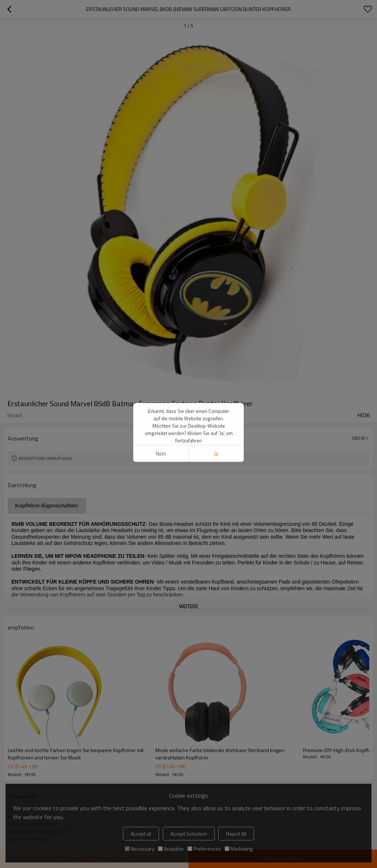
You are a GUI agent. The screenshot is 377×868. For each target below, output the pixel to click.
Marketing (239, 849)
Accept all (141, 834)
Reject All (236, 834)
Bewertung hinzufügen (45, 458)
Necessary (140, 849)
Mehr (359, 438)
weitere (188, 606)
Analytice (171, 849)
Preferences (204, 849)
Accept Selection (189, 834)
